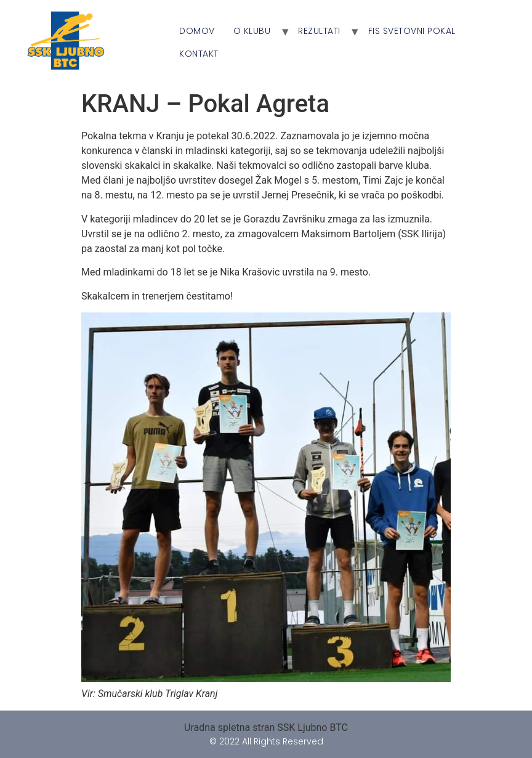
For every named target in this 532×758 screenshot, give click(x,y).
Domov (197, 31)
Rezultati (319, 31)
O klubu (252, 31)
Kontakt (199, 54)
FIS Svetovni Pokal (412, 31)
